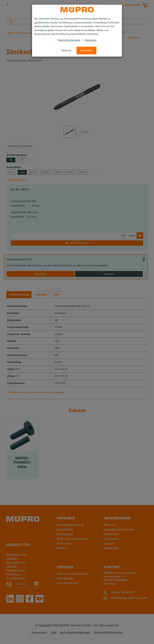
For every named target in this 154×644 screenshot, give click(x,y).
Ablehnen (66, 51)
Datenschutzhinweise (69, 40)
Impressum (90, 40)
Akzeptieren (86, 51)
